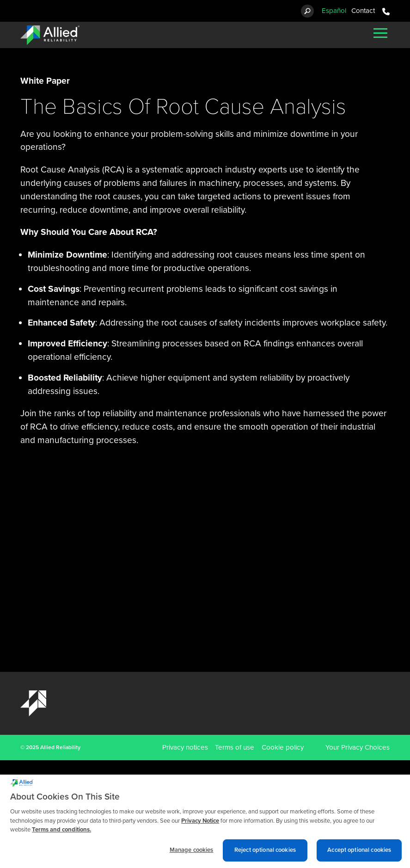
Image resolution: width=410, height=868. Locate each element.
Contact (363, 11)
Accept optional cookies (359, 853)
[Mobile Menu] (380, 33)
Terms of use (235, 747)
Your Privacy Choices (358, 747)
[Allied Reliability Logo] (50, 35)
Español (334, 11)
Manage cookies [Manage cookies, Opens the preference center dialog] (192, 853)
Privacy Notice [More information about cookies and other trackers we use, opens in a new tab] (200, 824)
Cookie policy (283, 747)
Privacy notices (185, 747)
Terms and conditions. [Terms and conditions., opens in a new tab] (61, 833)
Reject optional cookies (265, 853)
